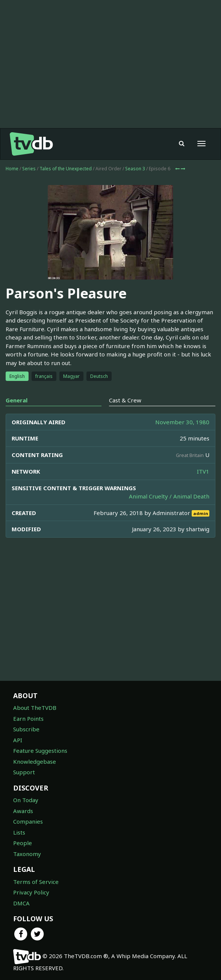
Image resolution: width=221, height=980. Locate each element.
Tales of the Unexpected (66, 169)
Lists (19, 832)
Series (29, 169)
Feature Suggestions (40, 751)
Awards (23, 811)
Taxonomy (27, 854)
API (18, 740)
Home (12, 169)
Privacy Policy (31, 892)
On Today (26, 800)
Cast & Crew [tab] (125, 400)
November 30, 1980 (182, 422)
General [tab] (17, 400)
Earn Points (28, 719)
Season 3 (135, 169)
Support (24, 772)
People (23, 843)
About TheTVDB (35, 708)
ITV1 (203, 471)
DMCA (21, 903)
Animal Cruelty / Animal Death (169, 496)
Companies (28, 821)
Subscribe (26, 729)
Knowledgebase (35, 761)
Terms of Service (36, 882)
